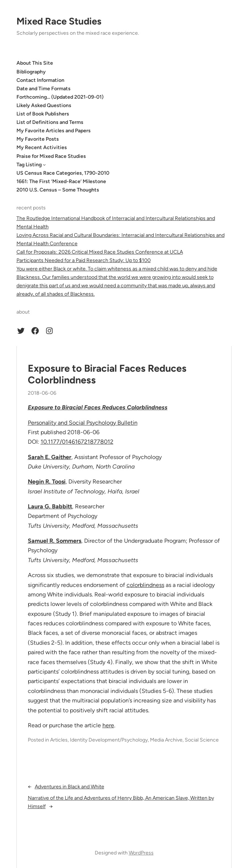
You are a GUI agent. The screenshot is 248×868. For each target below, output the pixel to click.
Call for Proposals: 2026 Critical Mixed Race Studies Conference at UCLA (100, 252)
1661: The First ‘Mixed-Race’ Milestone (61, 181)
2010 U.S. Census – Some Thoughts (58, 190)
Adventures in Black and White (69, 787)
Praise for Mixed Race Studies (51, 156)
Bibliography (31, 72)
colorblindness (145, 585)
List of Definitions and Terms (50, 122)
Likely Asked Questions (44, 105)
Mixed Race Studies (59, 21)
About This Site (35, 63)
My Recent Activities (42, 147)
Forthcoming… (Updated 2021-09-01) (60, 97)
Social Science (202, 740)
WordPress (141, 853)
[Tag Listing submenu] (44, 164)
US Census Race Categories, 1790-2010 (63, 173)
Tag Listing (29, 165)
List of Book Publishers (43, 114)
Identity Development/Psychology (109, 740)
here (108, 725)
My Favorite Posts (38, 139)
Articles (59, 740)
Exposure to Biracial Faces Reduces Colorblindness (107, 374)
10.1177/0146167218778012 (77, 442)
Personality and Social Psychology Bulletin (83, 423)
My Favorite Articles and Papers (54, 131)
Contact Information (40, 80)
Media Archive (166, 740)
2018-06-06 (42, 393)
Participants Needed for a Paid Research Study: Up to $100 (84, 260)
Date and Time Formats (44, 89)
